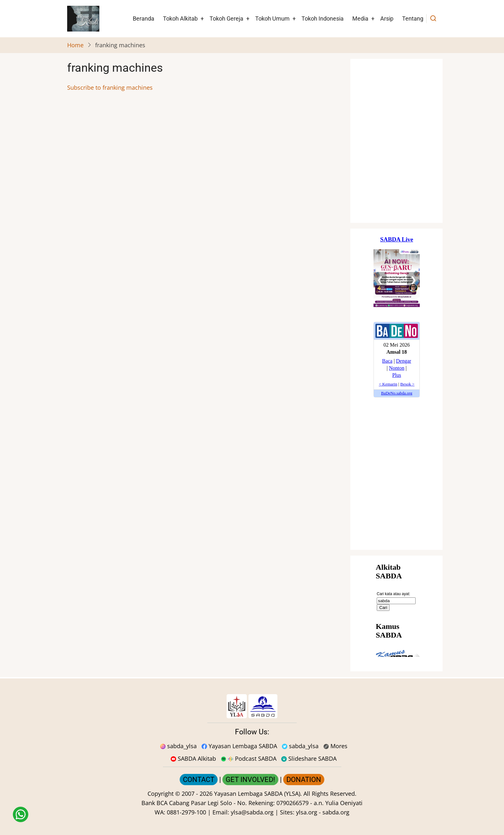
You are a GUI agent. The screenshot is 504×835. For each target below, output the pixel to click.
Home (75, 45)
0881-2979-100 (186, 812)
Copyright (161, 794)
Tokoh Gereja (226, 18)
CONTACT (199, 780)
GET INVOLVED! (250, 780)
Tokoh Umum (272, 18)
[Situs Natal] (397, 141)
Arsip (387, 18)
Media (360, 18)
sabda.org (336, 812)
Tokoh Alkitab (180, 18)
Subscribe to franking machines (110, 87)
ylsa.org (307, 812)
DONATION (304, 780)
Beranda (144, 18)
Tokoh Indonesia (323, 18)
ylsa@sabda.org (252, 812)
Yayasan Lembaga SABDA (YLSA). (258, 794)
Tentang (413, 18)
